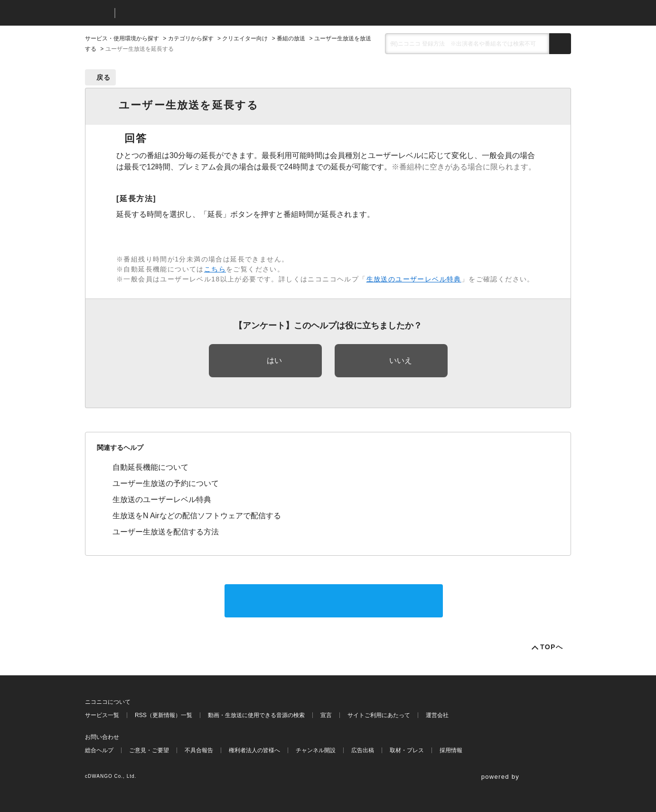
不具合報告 (199, 750)
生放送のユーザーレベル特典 (414, 279)
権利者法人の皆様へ (254, 750)
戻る (104, 77)
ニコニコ (98, 13)
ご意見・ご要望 (149, 750)
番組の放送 (291, 38)
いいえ (401, 360)
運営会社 (437, 715)
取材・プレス (407, 750)
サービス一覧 (102, 715)
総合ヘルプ (99, 750)
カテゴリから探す (191, 38)
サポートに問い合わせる (334, 601)
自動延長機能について (150, 467)
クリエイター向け (245, 38)
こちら (215, 269)
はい (274, 360)
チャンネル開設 (316, 750)
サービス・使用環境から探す (122, 38)
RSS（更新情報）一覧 (164, 715)
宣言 (326, 715)
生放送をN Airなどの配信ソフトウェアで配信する (197, 516)
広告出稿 (363, 750)
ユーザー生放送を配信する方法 (166, 532)
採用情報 (451, 750)
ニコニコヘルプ (173, 13)
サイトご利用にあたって (379, 715)
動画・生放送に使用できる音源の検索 (256, 715)
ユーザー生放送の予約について (166, 483)
